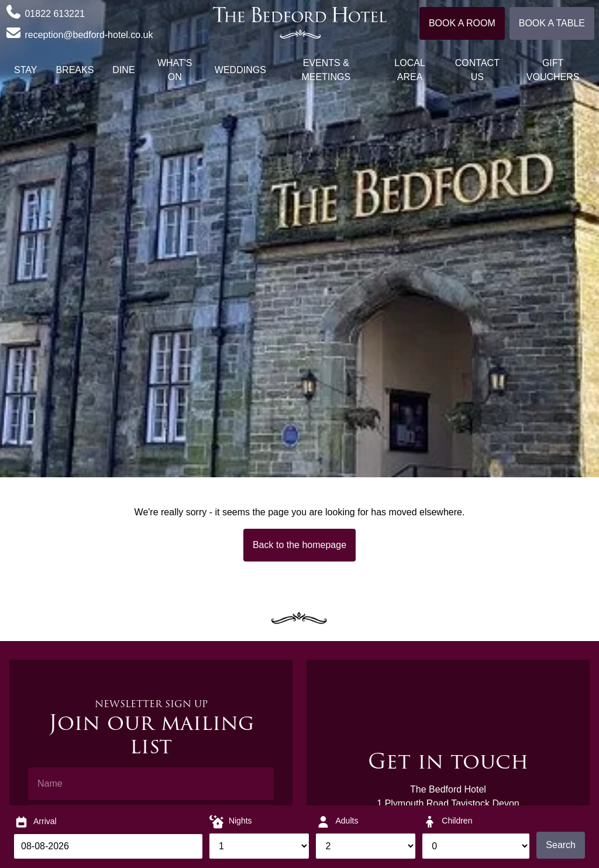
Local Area (409, 70)
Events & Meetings (326, 70)
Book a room (462, 23)
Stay (25, 70)
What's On (175, 70)
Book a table (552, 23)
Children (457, 821)
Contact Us (477, 70)
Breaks (75, 70)
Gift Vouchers (553, 70)
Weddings (240, 70)
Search (561, 845)
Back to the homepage (299, 545)
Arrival (45, 821)
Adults (347, 821)
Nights (240, 821)
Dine (123, 70)
